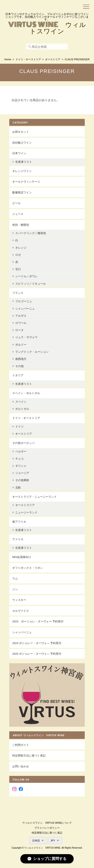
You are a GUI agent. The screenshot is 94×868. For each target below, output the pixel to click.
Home (8, 59)
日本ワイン (19, 153)
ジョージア (22, 473)
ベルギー (21, 451)
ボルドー (21, 345)
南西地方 (21, 359)
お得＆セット (21, 132)
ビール (16, 203)
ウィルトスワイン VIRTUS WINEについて (47, 823)
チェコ (19, 459)
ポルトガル (22, 409)
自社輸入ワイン (22, 143)
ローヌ (19, 330)
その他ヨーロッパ (23, 443)
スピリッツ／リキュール (31, 284)
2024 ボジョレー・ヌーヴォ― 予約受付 (37, 643)
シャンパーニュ (25, 309)
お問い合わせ (21, 766)
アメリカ (18, 539)
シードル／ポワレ (26, 276)
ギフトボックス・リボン (28, 568)
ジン (15, 589)
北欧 (18, 487)
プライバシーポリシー (47, 828)
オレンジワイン (22, 171)
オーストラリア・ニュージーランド (34, 497)
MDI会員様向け (22, 557)
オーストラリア (25, 505)
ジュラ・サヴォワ (26, 337)
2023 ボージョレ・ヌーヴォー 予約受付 (38, 621)
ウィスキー (19, 600)
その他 (19, 366)
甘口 (18, 269)
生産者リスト (24, 162)
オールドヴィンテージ (26, 182)
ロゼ (18, 255)
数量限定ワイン (22, 192)
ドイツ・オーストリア (28, 59)
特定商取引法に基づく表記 (29, 755)
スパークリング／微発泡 (31, 233)
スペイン (21, 402)
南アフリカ (19, 522)
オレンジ (21, 248)
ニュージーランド (26, 512)
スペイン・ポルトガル (26, 393)
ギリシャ (21, 466)
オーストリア (53, 59)
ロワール (21, 323)
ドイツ (19, 426)
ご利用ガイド (21, 745)
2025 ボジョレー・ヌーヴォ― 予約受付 (37, 654)
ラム (15, 578)
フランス (18, 293)
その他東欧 (22, 480)
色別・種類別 (21, 225)
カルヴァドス (21, 611)
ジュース (18, 214)
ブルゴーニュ (24, 301)
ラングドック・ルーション (32, 352)
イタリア (18, 375)
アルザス (21, 316)
